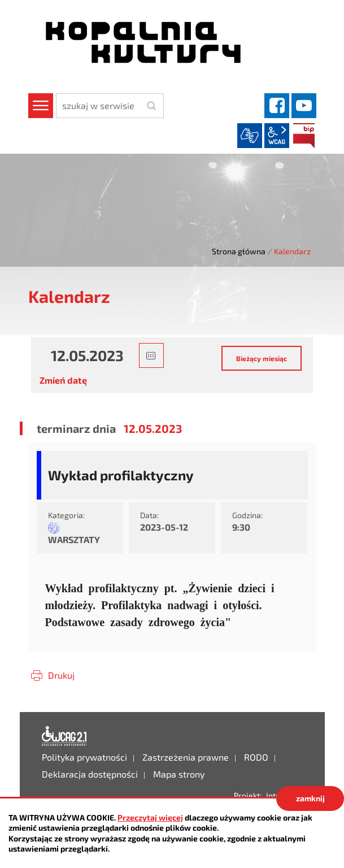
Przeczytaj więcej (150, 817)
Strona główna (239, 251)
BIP (304, 136)
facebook (277, 106)
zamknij (310, 798)
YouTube (304, 106)
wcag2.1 (277, 136)
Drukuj (61, 675)
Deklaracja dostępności (64, 736)
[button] (151, 355)
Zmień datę (63, 380)
